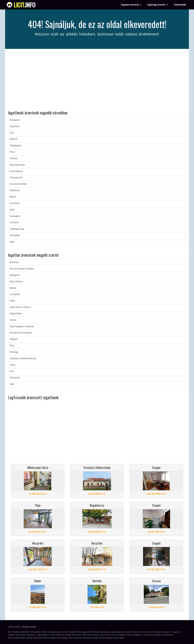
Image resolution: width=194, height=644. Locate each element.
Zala (12, 384)
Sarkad (13, 158)
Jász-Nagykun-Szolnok (22, 326)
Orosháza (15, 203)
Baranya (14, 262)
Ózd (12, 133)
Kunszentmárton (18, 184)
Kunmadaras (16, 171)
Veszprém (15, 378)
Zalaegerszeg (17, 229)
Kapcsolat (29, 627)
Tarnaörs (14, 222)
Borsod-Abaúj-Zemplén (22, 269)
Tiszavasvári (16, 178)
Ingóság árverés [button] (158, 5)
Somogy (14, 352)
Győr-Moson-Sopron (20, 307)
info (25, 5)
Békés (13, 197)
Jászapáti (15, 235)
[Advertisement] (97, 80)
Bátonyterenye (17, 165)
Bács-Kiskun (16, 282)
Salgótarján (16, 146)
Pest (12, 346)
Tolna (13, 365)
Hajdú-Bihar (16, 314)
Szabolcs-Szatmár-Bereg (23, 358)
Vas (12, 371)
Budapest (15, 120)
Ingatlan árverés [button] (131, 5)
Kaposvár (15, 126)
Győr (12, 210)
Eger (12, 242)
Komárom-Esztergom (21, 333)
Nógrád (14, 339)
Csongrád (15, 294)
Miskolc (14, 139)
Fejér (12, 301)
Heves (13, 320)
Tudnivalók (180, 5)
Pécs (12, 152)
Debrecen (15, 190)
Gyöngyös (15, 216)
